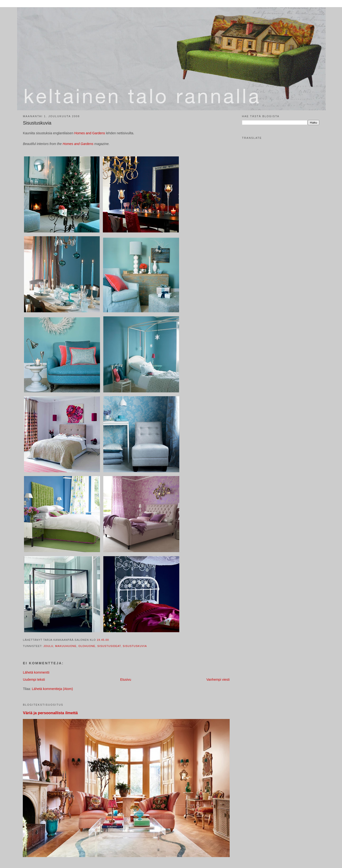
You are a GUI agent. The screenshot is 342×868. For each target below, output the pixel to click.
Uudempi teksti (34, 680)
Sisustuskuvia (37, 123)
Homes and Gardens (90, 133)
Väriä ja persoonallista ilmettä (50, 713)
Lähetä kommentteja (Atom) (52, 689)
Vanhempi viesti (218, 680)
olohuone (87, 646)
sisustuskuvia (135, 646)
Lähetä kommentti (36, 672)
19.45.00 (103, 640)
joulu (48, 646)
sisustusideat (109, 646)
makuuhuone (66, 646)
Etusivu (126, 680)
